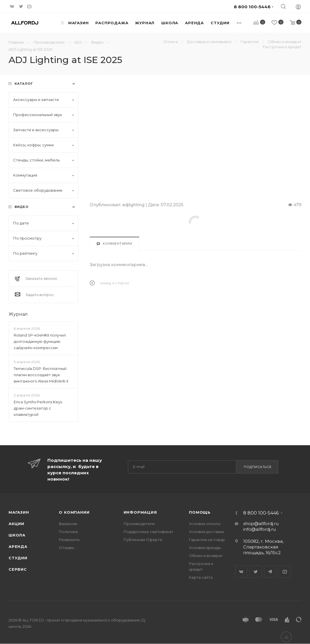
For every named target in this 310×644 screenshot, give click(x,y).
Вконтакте (241, 572)
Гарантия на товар (207, 540)
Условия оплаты (205, 524)
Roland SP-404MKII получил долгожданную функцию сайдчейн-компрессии (40, 341)
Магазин (19, 512)
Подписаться (258, 467)
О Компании (74, 512)
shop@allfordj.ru (261, 523)
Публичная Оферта (143, 540)
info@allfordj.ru (259, 529)
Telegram (270, 572)
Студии (18, 558)
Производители (139, 524)
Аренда (18, 546)
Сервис (18, 569)
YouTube (285, 572)
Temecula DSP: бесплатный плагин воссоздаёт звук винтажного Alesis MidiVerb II (41, 375)
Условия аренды (205, 548)
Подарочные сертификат (148, 532)
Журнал (18, 314)
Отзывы (67, 548)
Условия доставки (207, 532)
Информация (140, 512)
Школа (17, 535)
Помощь (200, 512)
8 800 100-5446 (261, 513)
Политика (68, 532)
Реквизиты (69, 540)
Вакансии (68, 524)
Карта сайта (201, 577)
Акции (16, 524)
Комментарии (114, 244)
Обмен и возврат (206, 556)
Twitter (256, 572)
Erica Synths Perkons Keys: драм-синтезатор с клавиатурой (38, 408)
